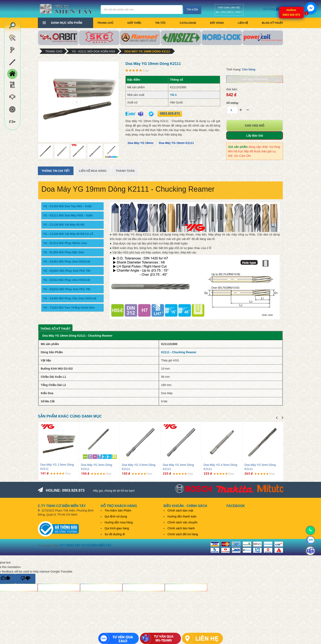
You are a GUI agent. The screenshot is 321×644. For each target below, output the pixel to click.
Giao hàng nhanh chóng (255, 79)
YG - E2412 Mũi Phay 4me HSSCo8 (67, 280)
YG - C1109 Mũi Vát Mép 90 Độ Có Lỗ (68, 234)
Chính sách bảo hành (181, 528)
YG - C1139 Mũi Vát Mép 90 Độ (64, 225)
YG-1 (173, 95)
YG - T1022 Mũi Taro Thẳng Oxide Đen (69, 308)
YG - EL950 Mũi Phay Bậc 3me (64, 252)
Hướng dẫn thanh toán (182, 516)
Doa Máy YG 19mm (141, 143)
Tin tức (160, 23)
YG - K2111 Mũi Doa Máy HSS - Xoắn (68, 215)
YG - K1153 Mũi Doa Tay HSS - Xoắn (67, 206)
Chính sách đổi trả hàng (183, 534)
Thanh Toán (125, 171)
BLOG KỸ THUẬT (272, 23)
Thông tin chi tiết (56, 171)
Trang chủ (105, 23)
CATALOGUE (188, 23)
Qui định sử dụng (116, 516)
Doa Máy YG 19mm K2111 (176, 143)
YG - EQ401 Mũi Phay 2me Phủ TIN (67, 271)
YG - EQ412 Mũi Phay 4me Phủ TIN (67, 289)
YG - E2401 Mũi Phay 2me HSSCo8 (67, 261)
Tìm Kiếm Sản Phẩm (118, 510)
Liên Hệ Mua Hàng (93, 171)
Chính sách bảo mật (180, 510)
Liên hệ (243, 23)
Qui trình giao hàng (117, 528)
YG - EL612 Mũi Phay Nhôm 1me (65, 243)
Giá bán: (232, 89)
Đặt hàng (217, 23)
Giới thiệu (134, 23)
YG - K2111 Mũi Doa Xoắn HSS (93, 51)
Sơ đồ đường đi (115, 534)
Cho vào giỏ (255, 126)
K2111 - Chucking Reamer (179, 352)
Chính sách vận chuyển (183, 522)
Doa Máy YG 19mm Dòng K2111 (147, 51)
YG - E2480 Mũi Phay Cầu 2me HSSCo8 (70, 298)
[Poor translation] (25, 579)
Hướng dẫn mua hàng (119, 522)
